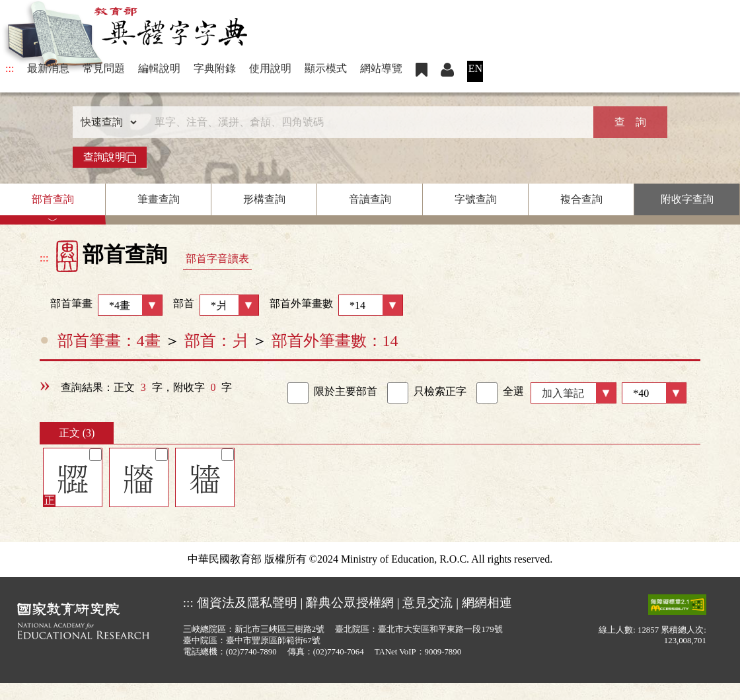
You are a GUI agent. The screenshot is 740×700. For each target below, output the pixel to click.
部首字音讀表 (217, 259)
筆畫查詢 (159, 199)
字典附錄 (215, 68)
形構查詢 (264, 199)
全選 (500, 393)
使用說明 (270, 68)
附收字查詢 (687, 199)
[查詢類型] (106, 122)
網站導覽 (381, 68)
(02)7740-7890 (251, 652)
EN (475, 68)
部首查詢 (53, 199)
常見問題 (104, 68)
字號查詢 (476, 199)
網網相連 (487, 603)
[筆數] (654, 393)
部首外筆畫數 (336, 305)
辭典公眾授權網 (350, 603)
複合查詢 (581, 199)
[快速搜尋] (365, 122)
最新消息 (48, 68)
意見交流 (427, 603)
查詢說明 (110, 157)
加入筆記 (563, 393)
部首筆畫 (101, 305)
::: (10, 68)
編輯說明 (159, 68)
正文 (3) (77, 433)
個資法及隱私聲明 (247, 603)
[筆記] (95, 455)
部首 (216, 305)
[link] (298, 393)
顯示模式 (326, 68)
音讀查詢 (370, 199)
